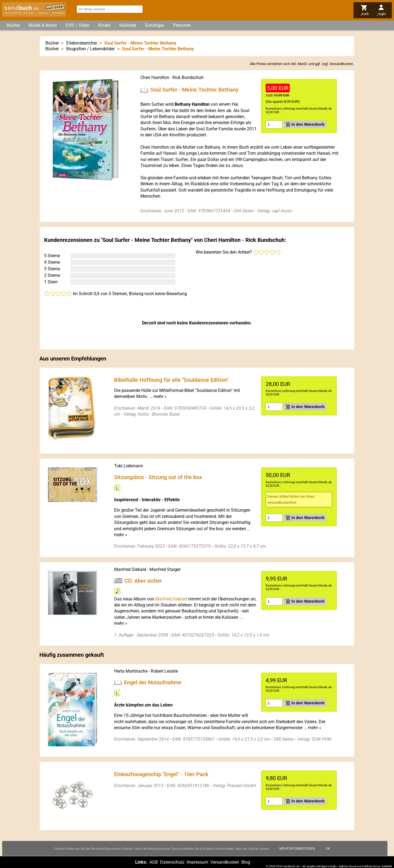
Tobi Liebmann (129, 466)
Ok (328, 853)
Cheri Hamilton (155, 77)
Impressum (197, 862)
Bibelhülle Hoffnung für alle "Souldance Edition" (171, 380)
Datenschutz (172, 862)
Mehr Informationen (297, 853)
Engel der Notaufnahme (153, 682)
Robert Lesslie (164, 671)
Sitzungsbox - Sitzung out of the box (158, 477)
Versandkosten (341, 64)
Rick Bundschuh (188, 77)
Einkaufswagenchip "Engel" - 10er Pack (161, 774)
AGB (154, 862)
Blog (246, 862)
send (22, 8)
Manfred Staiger (165, 569)
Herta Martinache (131, 671)
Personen (182, 25)
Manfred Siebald (130, 569)
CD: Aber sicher (143, 580)
